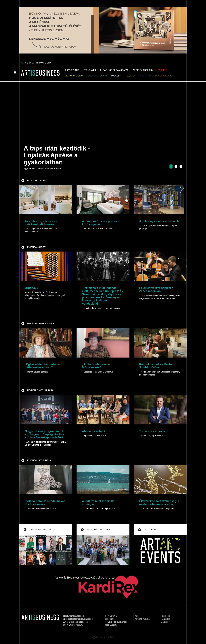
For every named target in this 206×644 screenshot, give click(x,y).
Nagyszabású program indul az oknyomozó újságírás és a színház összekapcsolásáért (44, 434)
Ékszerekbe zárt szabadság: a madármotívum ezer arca (159, 503)
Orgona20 (31, 288)
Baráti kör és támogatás (114, 70)
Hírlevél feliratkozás (142, 619)
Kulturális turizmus (39, 460)
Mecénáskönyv (164, 76)
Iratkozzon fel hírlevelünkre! (99, 530)
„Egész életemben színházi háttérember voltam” (43, 366)
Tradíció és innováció (154, 431)
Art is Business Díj (143, 70)
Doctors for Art (97, 76)
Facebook (165, 616)
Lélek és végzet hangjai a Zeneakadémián (156, 289)
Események (90, 70)
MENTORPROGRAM (74, 76)
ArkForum (145, 76)
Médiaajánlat (111, 625)
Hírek (135, 616)
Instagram (165, 619)
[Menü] (15, 72)
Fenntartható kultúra (40, 390)
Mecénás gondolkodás (40, 323)
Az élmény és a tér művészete (159, 221)
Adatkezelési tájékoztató (116, 622)
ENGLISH (162, 70)
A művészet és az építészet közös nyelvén (100, 223)
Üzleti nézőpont (37, 180)
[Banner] (103, 27)
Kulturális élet (36, 247)
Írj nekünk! (110, 619)
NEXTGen (130, 76)
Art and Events (150, 530)
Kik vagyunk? (72, 70)
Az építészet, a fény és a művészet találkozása (41, 223)
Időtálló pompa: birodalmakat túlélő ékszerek (45, 503)
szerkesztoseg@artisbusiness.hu (78, 619)
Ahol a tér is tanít (94, 431)
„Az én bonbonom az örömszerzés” (96, 366)
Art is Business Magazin (40, 530)
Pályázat (116, 76)
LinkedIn (165, 622)
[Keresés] (22, 63)
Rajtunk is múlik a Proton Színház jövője (156, 366)
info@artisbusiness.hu (73, 625)
